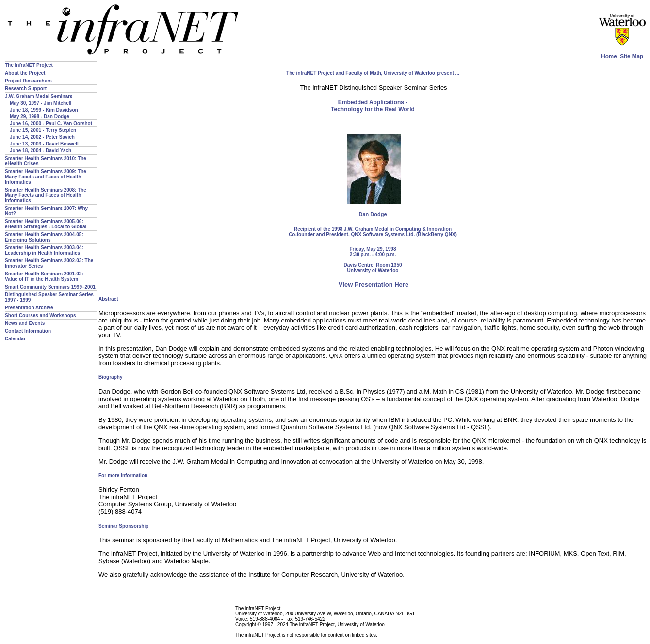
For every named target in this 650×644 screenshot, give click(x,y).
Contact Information (28, 331)
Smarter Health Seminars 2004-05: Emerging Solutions (44, 237)
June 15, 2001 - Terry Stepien (43, 130)
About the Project (25, 73)
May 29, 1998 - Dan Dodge (40, 117)
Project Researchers (28, 81)
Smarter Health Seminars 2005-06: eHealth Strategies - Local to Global (46, 224)
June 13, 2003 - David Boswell (44, 144)
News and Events (25, 323)
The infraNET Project (29, 65)
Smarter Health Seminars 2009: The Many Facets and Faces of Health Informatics (46, 177)
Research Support (26, 89)
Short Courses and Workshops (41, 315)
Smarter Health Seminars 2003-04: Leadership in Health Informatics (44, 250)
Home (609, 56)
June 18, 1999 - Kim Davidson (44, 110)
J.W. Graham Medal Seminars (39, 96)
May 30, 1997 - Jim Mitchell (41, 103)
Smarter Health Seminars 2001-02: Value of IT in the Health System (44, 276)
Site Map (632, 56)
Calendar (15, 339)
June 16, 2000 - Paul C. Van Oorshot (51, 123)
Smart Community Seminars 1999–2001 (50, 287)
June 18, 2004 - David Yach (41, 151)
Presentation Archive (29, 308)
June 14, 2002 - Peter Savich (42, 137)
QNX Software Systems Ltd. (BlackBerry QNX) (404, 234)
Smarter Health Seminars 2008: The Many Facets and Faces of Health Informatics (46, 195)
